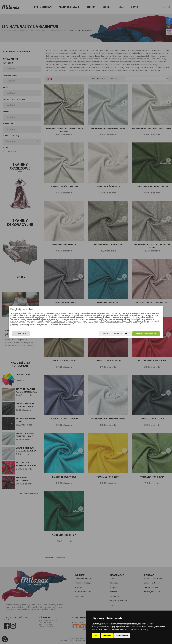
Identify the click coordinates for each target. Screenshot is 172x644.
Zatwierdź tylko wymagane (96, 336)
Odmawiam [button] (107, 636)
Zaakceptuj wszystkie (127, 336)
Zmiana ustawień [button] (122, 636)
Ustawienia (40, 336)
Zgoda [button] (96, 636)
